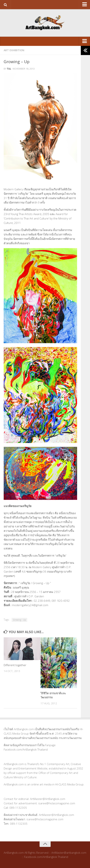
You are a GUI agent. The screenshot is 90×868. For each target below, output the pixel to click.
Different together (15, 665)
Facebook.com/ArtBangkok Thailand (26, 749)
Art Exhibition (14, 50)
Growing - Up (19, 620)
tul (9, 69)
